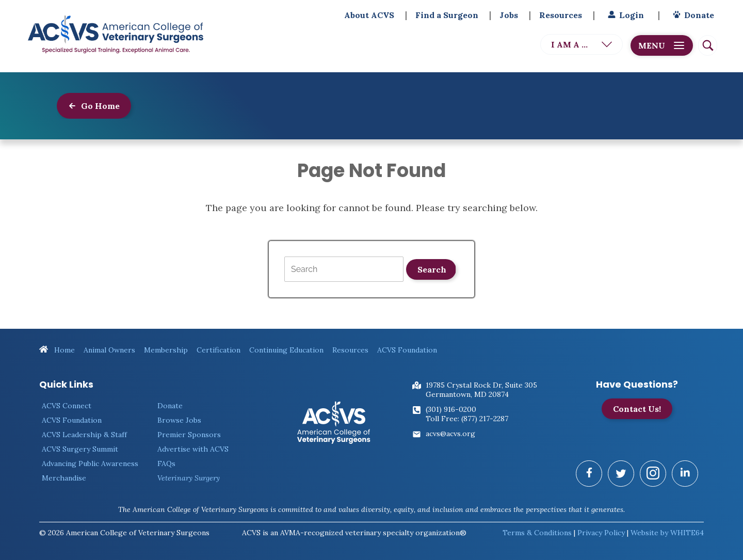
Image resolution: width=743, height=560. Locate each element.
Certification (219, 350)
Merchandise (64, 478)
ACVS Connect (67, 406)
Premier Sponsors (189, 435)
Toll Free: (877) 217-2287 (467, 419)
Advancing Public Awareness (90, 463)
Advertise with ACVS (193, 449)
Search (432, 269)
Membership (166, 350)
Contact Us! (637, 409)
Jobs (509, 15)
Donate (692, 15)
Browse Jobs (179, 420)
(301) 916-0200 (451, 409)
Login (625, 15)
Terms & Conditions (537, 533)
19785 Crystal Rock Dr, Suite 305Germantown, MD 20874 (481, 390)
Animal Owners (109, 350)
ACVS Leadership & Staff (84, 435)
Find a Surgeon (447, 15)
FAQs (166, 463)
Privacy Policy (601, 533)
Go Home (94, 106)
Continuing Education (286, 350)
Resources (561, 15)
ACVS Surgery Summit (80, 449)
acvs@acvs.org (450, 434)
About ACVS (369, 15)
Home (57, 350)
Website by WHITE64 (667, 533)
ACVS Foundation (407, 350)
